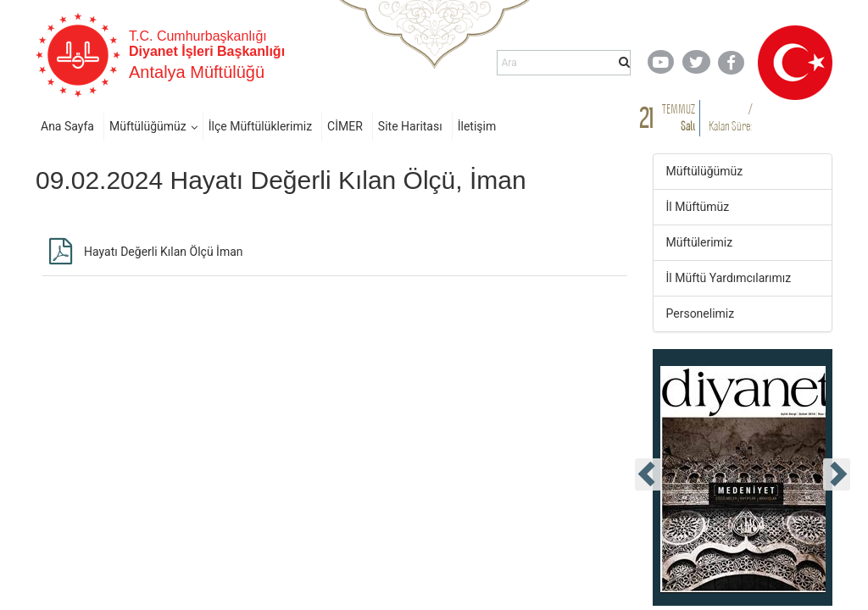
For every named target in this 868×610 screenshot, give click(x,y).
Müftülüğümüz (148, 126)
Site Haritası (410, 126)
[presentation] (648, 474)
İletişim (477, 126)
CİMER (345, 126)
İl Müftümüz (698, 207)
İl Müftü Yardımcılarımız (729, 278)
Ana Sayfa (67, 126)
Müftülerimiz (700, 242)
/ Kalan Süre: (730, 117)
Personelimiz (701, 313)
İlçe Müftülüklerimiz (260, 126)
